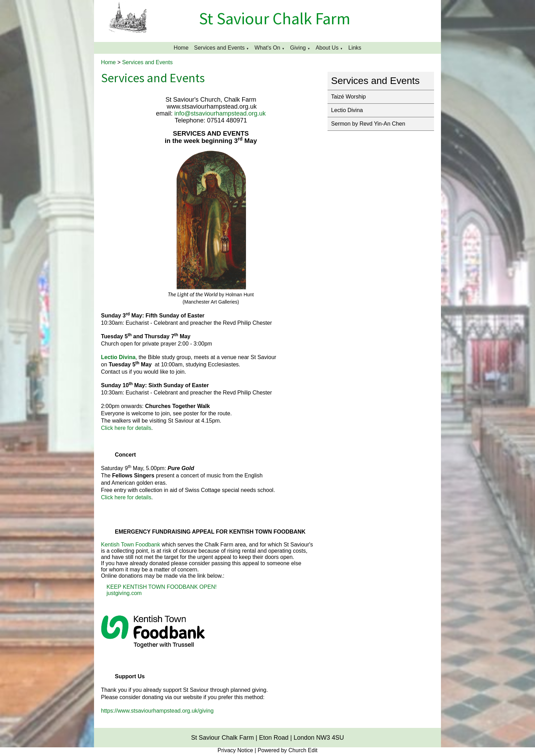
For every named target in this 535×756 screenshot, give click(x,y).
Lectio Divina (347, 110)
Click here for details (126, 428)
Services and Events (219, 48)
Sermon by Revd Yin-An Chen (368, 124)
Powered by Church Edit (287, 750)
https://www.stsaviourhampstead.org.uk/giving (157, 711)
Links (355, 48)
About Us (327, 48)
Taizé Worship (348, 97)
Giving (298, 48)
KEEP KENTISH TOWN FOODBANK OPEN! (162, 587)
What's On (267, 48)
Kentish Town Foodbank (130, 545)
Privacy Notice (235, 750)
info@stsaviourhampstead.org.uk (220, 113)
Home (181, 48)
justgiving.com (124, 593)
